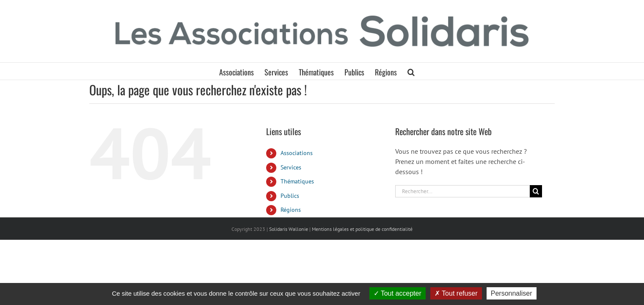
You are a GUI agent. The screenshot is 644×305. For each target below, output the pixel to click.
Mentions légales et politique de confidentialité (362, 229)
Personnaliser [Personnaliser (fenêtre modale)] (512, 293)
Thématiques (297, 181)
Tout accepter (398, 293)
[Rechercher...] (462, 191)
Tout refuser (456, 293)
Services (291, 167)
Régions (291, 210)
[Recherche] (536, 191)
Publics (290, 196)
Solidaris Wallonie (289, 229)
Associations (297, 153)
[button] (430, 71)
